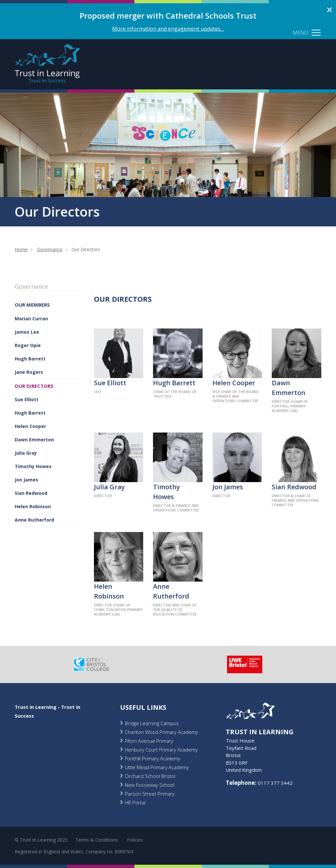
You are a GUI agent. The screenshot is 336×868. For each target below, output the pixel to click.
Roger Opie (28, 345)
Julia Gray (26, 453)
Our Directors (34, 386)
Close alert (329, 10)
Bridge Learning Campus (152, 723)
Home (21, 249)
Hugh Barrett (30, 359)
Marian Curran (31, 319)
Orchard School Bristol (150, 776)
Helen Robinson (33, 506)
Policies (135, 840)
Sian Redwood (31, 493)
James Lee (27, 332)
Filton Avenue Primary (149, 741)
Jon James (26, 480)
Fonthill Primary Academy (153, 758)
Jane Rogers (29, 372)
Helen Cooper (30, 426)
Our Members (32, 305)
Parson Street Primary (150, 794)
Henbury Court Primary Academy (161, 750)
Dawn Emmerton (34, 440)
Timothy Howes (33, 466)
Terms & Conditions (97, 840)
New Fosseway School (150, 785)
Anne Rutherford (34, 520)
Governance (50, 249)
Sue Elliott (27, 399)
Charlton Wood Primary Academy (161, 732)
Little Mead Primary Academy (157, 767)
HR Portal (135, 802)
